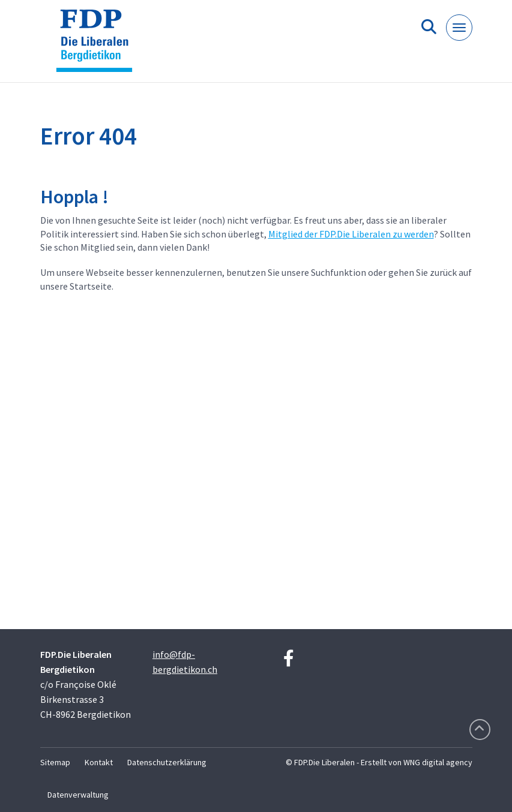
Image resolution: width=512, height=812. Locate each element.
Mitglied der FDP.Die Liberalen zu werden (351, 234)
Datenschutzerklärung (167, 762)
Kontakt (99, 762)
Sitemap (55, 762)
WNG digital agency (438, 762)
